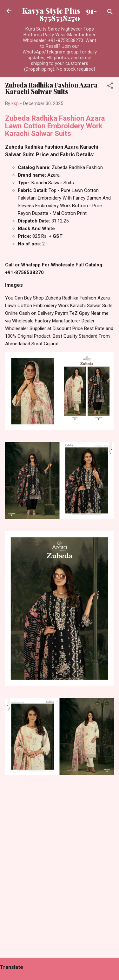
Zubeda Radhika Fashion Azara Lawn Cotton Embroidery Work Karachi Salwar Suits (55, 126)
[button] (110, 87)
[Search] (110, 13)
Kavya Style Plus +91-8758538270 (60, 14)
